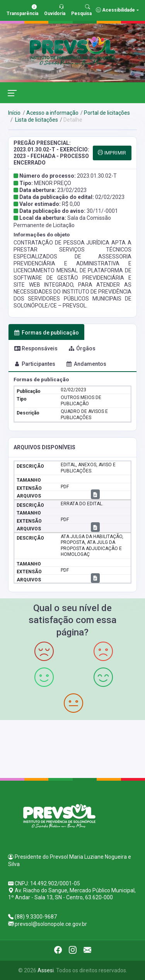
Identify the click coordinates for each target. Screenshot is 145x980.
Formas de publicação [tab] (47, 333)
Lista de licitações (36, 120)
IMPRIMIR (112, 153)
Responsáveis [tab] (36, 348)
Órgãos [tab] (82, 348)
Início (14, 113)
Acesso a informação (52, 113)
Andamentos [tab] (86, 364)
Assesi (46, 970)
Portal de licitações (107, 113)
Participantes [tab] (35, 364)
